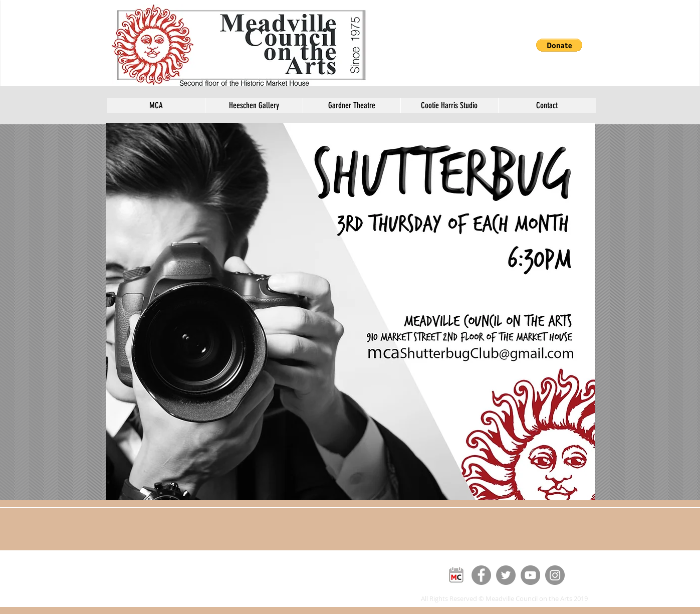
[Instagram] (555, 575)
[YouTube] (530, 575)
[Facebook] (481, 575)
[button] (559, 45)
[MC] (457, 575)
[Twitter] (506, 575)
